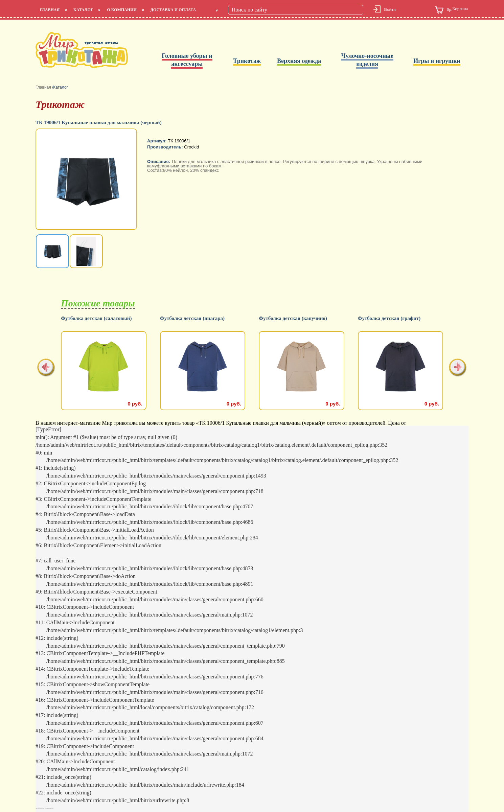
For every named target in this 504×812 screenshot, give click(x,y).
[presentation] (46, 368)
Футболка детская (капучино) (293, 318)
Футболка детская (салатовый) (96, 318)
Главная (50, 10)
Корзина (451, 10)
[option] (87, 180)
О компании (122, 10)
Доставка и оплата (173, 10)
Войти (390, 9)
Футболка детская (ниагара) (192, 318)
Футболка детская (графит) (389, 318)
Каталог (83, 10)
